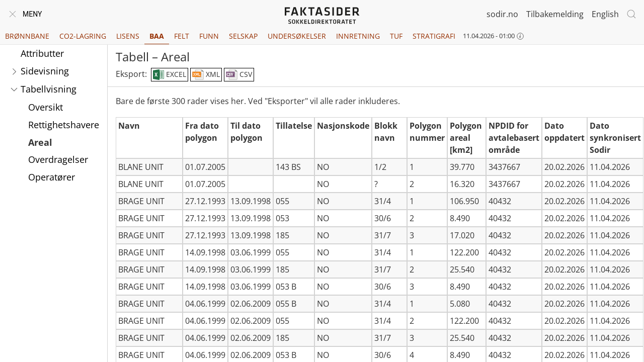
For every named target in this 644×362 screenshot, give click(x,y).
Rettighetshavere (64, 125)
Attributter (42, 53)
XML (206, 75)
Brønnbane (27, 36)
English (605, 14)
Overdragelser (58, 159)
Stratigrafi (434, 36)
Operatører (52, 177)
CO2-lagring (83, 36)
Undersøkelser (297, 36)
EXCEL (169, 75)
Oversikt (46, 107)
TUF (396, 36)
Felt (182, 36)
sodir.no (502, 14)
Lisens (128, 36)
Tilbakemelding (555, 14)
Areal (40, 142)
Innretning (358, 36)
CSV (239, 75)
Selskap (243, 36)
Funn (209, 36)
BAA (157, 36)
